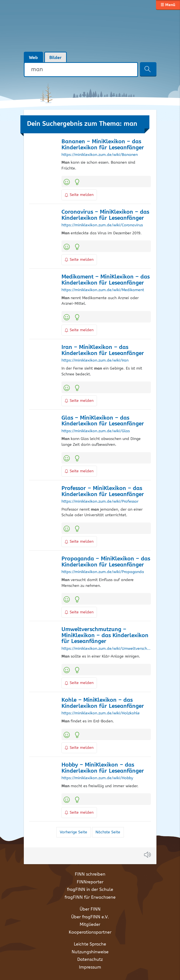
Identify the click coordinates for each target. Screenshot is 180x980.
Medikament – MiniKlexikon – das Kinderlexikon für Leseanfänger (106, 280)
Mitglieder (90, 925)
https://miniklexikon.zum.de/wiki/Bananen (100, 155)
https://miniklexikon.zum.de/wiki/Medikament (103, 290)
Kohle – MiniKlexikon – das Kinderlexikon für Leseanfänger (103, 703)
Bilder (56, 58)
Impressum (90, 967)
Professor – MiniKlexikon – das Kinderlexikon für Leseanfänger (103, 491)
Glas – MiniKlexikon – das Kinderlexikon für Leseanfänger (103, 421)
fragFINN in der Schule (90, 890)
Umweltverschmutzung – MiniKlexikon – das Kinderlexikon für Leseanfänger (105, 636)
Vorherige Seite (73, 832)
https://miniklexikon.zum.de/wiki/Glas (96, 431)
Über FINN (90, 909)
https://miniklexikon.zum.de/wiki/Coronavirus (102, 225)
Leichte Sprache (90, 944)
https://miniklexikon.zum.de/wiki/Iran (95, 361)
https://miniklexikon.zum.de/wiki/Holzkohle (101, 713)
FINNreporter (90, 882)
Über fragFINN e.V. (90, 917)
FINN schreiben (90, 874)
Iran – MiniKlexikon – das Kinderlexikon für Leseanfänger (103, 350)
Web (33, 58)
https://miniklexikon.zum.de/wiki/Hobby (97, 778)
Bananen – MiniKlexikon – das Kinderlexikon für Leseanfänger (103, 145)
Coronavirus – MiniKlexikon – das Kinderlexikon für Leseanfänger (105, 215)
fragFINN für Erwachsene (90, 897)
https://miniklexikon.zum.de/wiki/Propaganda (103, 572)
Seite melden (79, 195)
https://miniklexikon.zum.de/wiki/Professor (100, 502)
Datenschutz (90, 960)
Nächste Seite (108, 832)
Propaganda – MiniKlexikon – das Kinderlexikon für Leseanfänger (106, 562)
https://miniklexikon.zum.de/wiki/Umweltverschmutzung (106, 649)
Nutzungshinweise (90, 952)
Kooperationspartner (90, 932)
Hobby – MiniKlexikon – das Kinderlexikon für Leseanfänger (103, 768)
